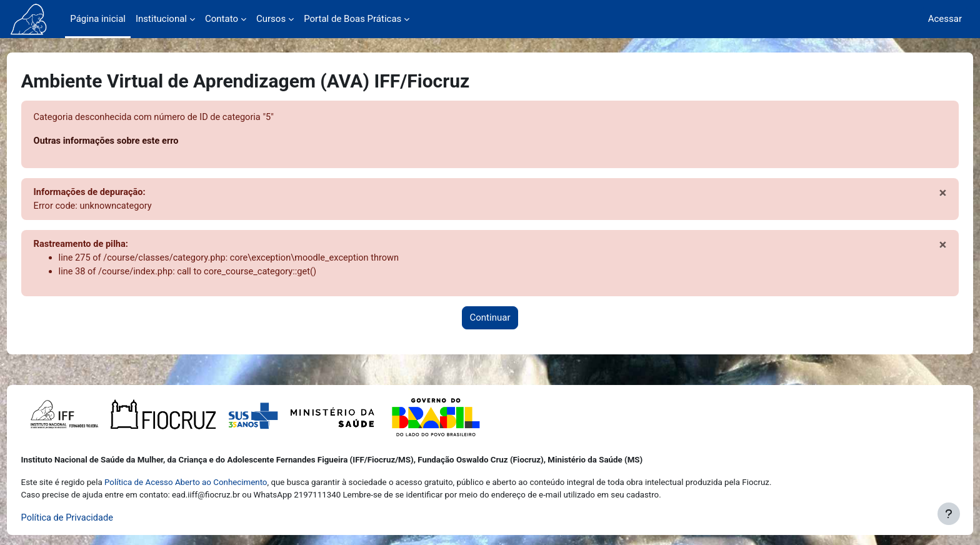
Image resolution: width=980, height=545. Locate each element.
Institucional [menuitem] (161, 19)
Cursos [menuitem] (271, 19)
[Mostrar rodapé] (949, 514)
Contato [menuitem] (222, 19)
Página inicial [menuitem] (98, 19)
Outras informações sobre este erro (132, 142)
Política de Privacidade (92, 518)
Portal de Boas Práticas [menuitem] (352, 19)
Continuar (490, 321)
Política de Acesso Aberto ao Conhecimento (209, 482)
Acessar (945, 19)
